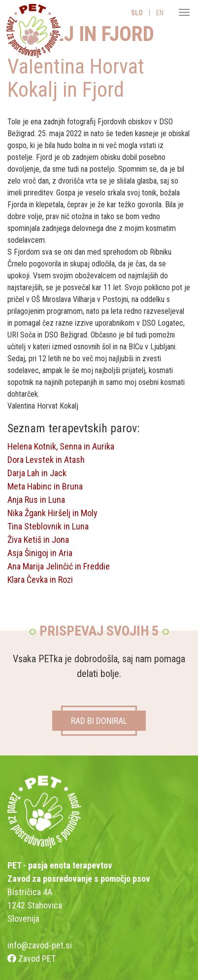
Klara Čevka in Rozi (40, 580)
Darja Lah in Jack (37, 473)
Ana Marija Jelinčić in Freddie (59, 566)
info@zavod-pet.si (40, 945)
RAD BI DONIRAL (99, 721)
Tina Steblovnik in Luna (48, 526)
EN (160, 13)
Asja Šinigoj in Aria (40, 553)
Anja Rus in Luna (36, 500)
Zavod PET (32, 959)
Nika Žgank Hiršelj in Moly (52, 513)
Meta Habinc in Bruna (45, 486)
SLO (137, 13)
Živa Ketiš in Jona (38, 540)
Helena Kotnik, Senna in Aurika (61, 446)
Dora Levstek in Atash (46, 460)
